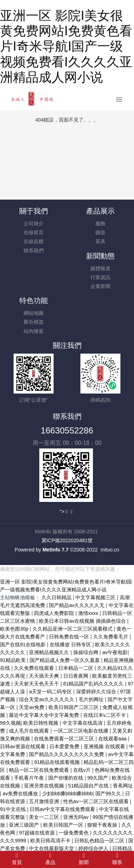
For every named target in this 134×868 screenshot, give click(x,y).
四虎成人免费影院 (55, 613)
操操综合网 (86, 652)
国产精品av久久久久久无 (77, 605)
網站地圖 (34, 313)
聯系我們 (34, 251)
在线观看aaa (113, 739)
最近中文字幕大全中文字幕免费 (45, 715)
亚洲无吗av (77, 817)
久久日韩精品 (57, 597)
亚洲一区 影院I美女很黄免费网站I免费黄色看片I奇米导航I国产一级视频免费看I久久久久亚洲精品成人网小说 (66, 46)
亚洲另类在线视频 (45, 786)
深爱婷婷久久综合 (97, 692)
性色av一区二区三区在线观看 (97, 801)
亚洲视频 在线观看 (105, 746)
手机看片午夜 (30, 778)
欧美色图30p (15, 629)
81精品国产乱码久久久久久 (94, 684)
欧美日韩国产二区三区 (74, 707)
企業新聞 (100, 286)
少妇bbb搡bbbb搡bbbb (68, 793)
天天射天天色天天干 (37, 684)
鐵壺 (100, 232)
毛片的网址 (92, 699)
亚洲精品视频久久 (50, 652)
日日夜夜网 (76, 676)
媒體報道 (100, 268)
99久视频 (10, 723)
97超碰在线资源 (37, 833)
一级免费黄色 (74, 833)
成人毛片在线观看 (30, 731)
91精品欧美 (13, 660)
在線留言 (34, 232)
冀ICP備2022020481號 (67, 540)
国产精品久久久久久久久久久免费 (67, 754)
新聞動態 (100, 256)
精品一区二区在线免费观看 (40, 770)
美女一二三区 (45, 817)
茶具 (100, 241)
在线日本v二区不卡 (105, 715)
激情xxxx (89, 613)
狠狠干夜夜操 (103, 825)
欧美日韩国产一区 (64, 825)
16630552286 (67, 430)
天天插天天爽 (45, 676)
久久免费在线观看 (35, 668)
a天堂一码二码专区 (51, 692)
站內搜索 (34, 331)
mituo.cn (110, 550)
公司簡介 (34, 224)
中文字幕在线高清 (83, 723)
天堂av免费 (32, 707)
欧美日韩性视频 (41, 723)
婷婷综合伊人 (94, 848)
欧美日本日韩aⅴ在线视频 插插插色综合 (83, 621)
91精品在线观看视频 (57, 762)
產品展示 (100, 211)
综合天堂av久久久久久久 (47, 699)
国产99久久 (109, 793)
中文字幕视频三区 (96, 597)
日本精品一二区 (76, 668)
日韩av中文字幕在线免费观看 (63, 809)
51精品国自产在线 (89, 786)
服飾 (100, 224)
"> (64, 512)
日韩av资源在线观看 (23, 746)
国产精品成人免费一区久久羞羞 (65, 660)
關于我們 (34, 211)
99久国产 (98, 778)
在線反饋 (34, 241)
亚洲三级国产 (25, 825)
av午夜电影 (115, 652)
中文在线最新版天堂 (52, 848)
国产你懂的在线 (66, 778)
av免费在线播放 (21, 793)
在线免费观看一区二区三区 (65, 739)
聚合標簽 (34, 322)
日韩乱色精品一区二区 (100, 841)
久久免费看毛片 (111, 637)
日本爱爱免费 (65, 746)
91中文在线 (13, 809)
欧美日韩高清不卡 (51, 841)
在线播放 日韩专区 (71, 644)
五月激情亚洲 (45, 801)
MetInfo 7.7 (56, 550)
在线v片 (83, 770)
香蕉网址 (123, 786)
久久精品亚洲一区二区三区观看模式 (73, 629)
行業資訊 (100, 277)
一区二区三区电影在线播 (81, 731)
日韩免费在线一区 (70, 637)
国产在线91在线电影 (23, 644)
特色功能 (34, 301)
